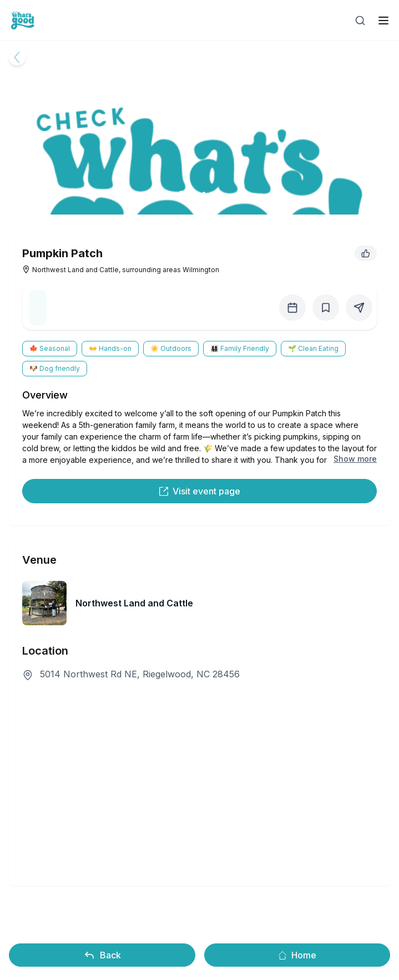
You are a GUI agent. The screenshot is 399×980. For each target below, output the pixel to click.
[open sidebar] (383, 21)
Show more (355, 459)
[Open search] (360, 21)
